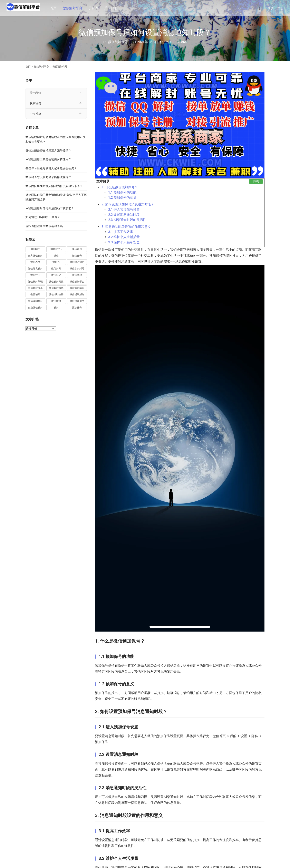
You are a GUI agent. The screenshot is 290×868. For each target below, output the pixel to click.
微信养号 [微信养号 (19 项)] (35, 262)
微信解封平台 (76, 8)
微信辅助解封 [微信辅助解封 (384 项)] (77, 294)
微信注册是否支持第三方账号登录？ (48, 150)
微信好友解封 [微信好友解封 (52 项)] (35, 269)
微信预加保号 (118, 42)
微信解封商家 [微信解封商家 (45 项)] (56, 282)
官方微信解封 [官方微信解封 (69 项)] (35, 256)
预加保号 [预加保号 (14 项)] (77, 308)
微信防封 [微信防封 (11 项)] (56, 301)
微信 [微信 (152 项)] (56, 256)
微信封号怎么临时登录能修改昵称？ (48, 177)
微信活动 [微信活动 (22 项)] (56, 275)
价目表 (97, 8)
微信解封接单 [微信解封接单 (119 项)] (35, 288)
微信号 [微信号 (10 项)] (56, 262)
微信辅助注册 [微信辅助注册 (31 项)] (56, 294)
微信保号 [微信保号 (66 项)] (77, 256)
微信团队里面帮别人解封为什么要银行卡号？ (54, 186)
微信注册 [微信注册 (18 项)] (35, 275)
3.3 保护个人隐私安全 (124, 242)
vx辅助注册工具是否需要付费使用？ (48, 159)
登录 (270, 8)
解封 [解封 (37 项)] (56, 308)
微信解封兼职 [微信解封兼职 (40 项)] (35, 282)
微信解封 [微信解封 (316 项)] (77, 275)
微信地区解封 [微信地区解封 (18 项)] (77, 262)
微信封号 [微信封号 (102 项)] (56, 269)
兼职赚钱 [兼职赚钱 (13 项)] (77, 249)
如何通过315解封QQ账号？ (43, 217)
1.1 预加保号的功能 (122, 192)
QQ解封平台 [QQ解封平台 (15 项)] (56, 249)
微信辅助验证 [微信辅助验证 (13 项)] (35, 301)
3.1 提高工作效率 (121, 232)
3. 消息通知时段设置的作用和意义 (126, 227)
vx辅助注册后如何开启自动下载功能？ (50, 208)
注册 (280, 8)
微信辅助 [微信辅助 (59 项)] (35, 294)
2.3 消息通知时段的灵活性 (127, 220)
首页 (57, 8)
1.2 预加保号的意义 (122, 198)
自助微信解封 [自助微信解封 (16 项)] (35, 308)
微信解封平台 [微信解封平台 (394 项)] (77, 282)
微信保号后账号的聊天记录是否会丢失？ (51, 168)
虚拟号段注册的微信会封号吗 (44, 226)
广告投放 (35, 114)
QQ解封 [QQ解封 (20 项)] (35, 249)
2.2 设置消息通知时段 (124, 215)
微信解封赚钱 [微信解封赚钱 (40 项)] (56, 288)
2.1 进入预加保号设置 (124, 210)
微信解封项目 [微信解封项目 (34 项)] (77, 288)
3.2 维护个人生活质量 (124, 237)
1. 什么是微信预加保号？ (120, 187)
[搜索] (258, 8)
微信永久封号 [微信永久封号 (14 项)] (77, 269)
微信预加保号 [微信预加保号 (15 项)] (77, 301)
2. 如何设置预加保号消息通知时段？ (128, 204)
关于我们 (114, 8)
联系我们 (35, 103)
